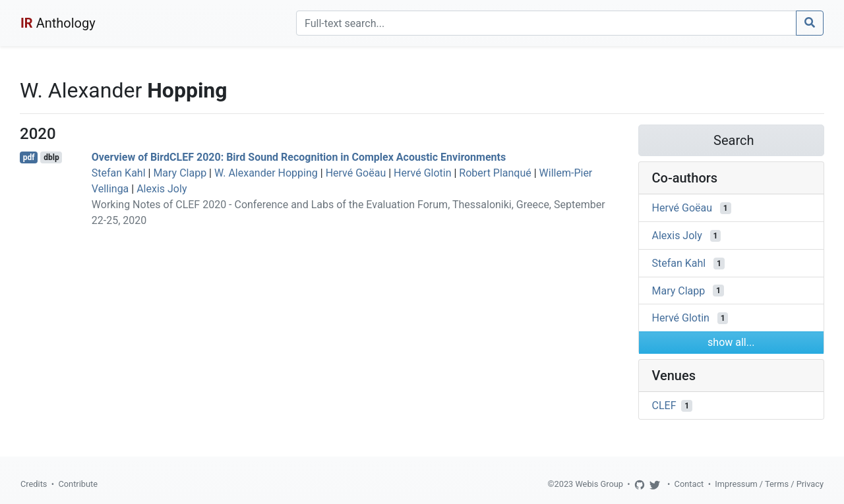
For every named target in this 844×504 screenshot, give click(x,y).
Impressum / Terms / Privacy (769, 484)
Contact (689, 484)
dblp (51, 157)
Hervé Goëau (356, 173)
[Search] (546, 23)
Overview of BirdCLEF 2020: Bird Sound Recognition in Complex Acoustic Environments (299, 157)
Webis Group (599, 484)
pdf (29, 157)
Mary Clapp (180, 173)
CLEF (664, 406)
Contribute (78, 484)
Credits (34, 484)
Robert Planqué (495, 173)
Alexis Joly (162, 189)
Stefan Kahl (119, 173)
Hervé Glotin (422, 173)
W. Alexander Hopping (266, 173)
